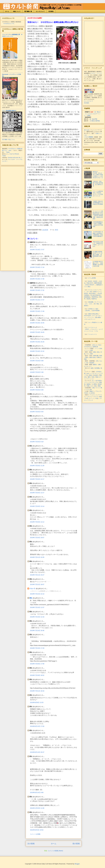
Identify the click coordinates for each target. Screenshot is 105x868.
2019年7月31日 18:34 (37, 691)
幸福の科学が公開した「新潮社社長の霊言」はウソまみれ (98, 244)
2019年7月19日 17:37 (37, 300)
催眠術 (89, 384)
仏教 (93, 388)
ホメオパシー (88, 366)
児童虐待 (92, 363)
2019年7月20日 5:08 (37, 361)
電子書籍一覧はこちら (9, 140)
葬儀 (99, 386)
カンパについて (40, 11)
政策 (101, 356)
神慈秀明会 (95, 297)
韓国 (100, 397)
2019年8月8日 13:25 (37, 702)
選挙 (87, 357)
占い (93, 381)
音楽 (93, 377)
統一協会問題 (93, 119)
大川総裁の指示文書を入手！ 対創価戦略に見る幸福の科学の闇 (98, 264)
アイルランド (93, 395)
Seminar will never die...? (15, 158)
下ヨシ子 (98, 391)
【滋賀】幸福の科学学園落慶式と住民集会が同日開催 (98, 203)
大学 (97, 361)
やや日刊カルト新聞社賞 (91, 347)
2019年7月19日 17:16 (37, 267)
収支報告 (51, 11)
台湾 (87, 398)
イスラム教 (89, 390)
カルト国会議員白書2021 (9, 111)
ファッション (90, 379)
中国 (97, 398)
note (10, 150)
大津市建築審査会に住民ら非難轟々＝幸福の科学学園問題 (98, 224)
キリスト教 (99, 388)
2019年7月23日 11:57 (37, 607)
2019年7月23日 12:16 (37, 617)
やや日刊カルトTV (9, 24)
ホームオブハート (90, 319)
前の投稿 (76, 844)
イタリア (95, 397)
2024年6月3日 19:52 (37, 830)
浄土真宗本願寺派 (95, 295)
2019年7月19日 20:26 (37, 342)
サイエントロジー (93, 290)
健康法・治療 (97, 365)
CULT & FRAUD (14, 154)
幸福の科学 (90, 283)
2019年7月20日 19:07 (37, 538)
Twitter (8, 152)
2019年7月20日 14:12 (37, 522)
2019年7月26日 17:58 (37, 664)
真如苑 (89, 299)
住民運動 (97, 368)
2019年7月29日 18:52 (37, 675)
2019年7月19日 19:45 (37, 332)
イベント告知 (98, 349)
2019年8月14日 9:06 (37, 792)
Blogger (77, 864)
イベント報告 (89, 350)
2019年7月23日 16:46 (37, 630)
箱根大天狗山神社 (93, 314)
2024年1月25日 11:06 (37, 808)
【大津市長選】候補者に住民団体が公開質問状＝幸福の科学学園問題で (98, 234)
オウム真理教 (92, 278)
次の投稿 (31, 844)
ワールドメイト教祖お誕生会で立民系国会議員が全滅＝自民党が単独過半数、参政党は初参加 (98, 215)
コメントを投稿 (35, 834)
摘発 (94, 352)
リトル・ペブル (94, 331)
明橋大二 (92, 391)
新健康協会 (87, 297)
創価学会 (94, 299)
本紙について (17, 11)
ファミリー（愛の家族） (95, 317)
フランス (90, 400)
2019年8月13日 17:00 (37, 726)
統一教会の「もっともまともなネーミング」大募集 (92, 114)
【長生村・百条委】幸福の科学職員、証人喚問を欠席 (98, 184)
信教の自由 (92, 357)
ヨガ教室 (94, 384)
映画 (90, 375)
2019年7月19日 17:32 (37, 290)
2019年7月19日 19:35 (37, 323)
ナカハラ (32, 589)
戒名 (95, 386)
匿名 (31, 598)
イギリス (89, 397)
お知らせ (94, 345)
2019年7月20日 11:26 (37, 466)
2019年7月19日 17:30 (37, 279)
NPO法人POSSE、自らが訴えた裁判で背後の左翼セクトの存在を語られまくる (98, 175)
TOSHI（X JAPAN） (90, 393)
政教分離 (96, 356)
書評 (89, 377)
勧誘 (92, 368)
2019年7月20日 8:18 (37, 442)
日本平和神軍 (96, 311)
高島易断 (91, 302)
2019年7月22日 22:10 (37, 594)
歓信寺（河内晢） (93, 281)
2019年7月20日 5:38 (37, 372)
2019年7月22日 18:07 (37, 584)
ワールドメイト (93, 334)
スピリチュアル (94, 382)
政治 (57, 230)
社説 (100, 345)
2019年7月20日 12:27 (37, 493)
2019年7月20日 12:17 (37, 479)
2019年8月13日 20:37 (37, 752)
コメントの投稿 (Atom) (55, 851)
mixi (88, 373)
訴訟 (98, 352)
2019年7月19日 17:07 (37, 250)
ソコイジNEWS (89, 137)
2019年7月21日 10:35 (37, 557)
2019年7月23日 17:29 (37, 648)
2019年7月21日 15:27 (37, 575)
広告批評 (95, 375)
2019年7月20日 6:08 (37, 390)
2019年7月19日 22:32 (37, 351)
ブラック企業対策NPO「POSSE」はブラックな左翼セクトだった (98, 194)
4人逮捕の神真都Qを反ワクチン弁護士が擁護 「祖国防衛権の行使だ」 (98, 255)
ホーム (7, 11)
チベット (92, 398)
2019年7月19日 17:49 (37, 311)
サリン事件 (90, 354)
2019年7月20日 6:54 (37, 412)
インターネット (94, 373)
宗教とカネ (90, 386)
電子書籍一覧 (28, 11)
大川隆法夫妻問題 (95, 121)
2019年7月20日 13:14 (37, 506)
